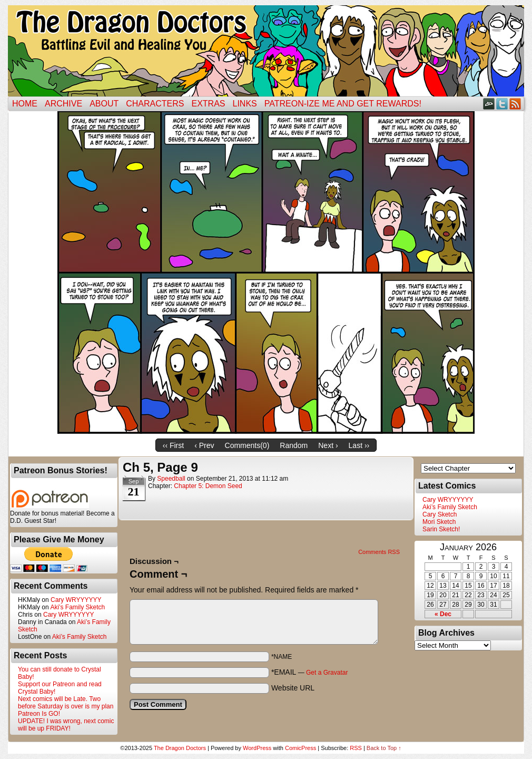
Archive (63, 104)
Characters (155, 104)
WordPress (257, 748)
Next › (328, 445)
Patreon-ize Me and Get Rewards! (343, 104)
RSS (515, 104)
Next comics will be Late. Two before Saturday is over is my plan (66, 703)
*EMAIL (310, 672)
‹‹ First (173, 445)
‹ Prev (204, 445)
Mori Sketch (439, 522)
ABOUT (104, 104)
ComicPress (301, 748)
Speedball (171, 479)
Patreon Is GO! (39, 714)
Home (25, 104)
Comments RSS (379, 552)
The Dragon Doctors (180, 748)
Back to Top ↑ (384, 748)
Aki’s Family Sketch (77, 607)
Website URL (293, 688)
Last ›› (359, 445)
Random (294, 445)
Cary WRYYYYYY (76, 600)
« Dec (443, 614)
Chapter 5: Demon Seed (208, 486)
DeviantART (489, 104)
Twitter (502, 104)
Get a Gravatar (327, 673)
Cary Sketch (440, 514)
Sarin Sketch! (441, 529)
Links (245, 104)
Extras (208, 104)
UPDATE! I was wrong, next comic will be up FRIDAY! (66, 725)
